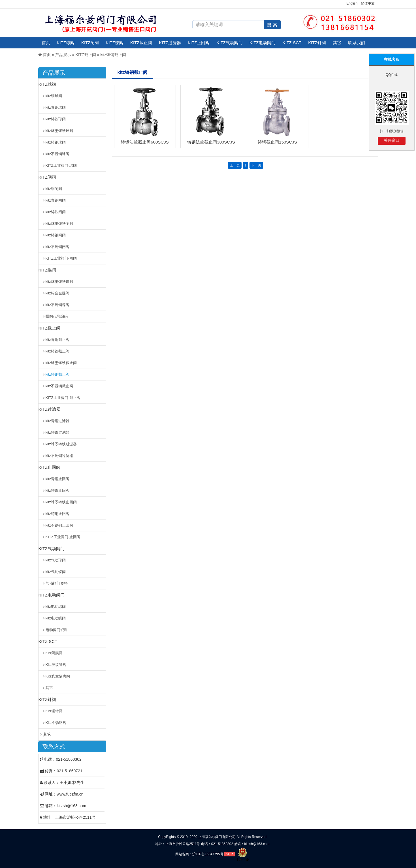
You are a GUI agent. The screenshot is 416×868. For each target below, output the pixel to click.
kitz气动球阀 (56, 560)
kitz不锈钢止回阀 (59, 525)
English (352, 3)
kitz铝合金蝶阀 (58, 293)
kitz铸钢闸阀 (56, 235)
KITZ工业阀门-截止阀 (63, 398)
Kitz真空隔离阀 (58, 676)
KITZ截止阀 (141, 43)
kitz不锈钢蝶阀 (58, 305)
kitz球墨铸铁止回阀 (61, 502)
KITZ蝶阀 (115, 43)
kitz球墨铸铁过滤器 (61, 444)
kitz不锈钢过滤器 (59, 456)
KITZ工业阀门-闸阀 (61, 258)
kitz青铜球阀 (56, 107)
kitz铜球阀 (54, 96)
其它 (337, 43)
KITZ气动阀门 (230, 43)
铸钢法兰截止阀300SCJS (211, 142)
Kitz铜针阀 (54, 711)
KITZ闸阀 (90, 43)
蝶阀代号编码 (57, 316)
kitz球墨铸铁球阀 (59, 131)
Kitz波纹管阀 (56, 665)
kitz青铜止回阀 (58, 479)
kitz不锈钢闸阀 (58, 247)
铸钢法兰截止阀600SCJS (145, 142)
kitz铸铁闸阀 (56, 212)
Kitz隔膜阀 (54, 653)
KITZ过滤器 (170, 43)
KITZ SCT (292, 43)
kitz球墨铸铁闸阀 (59, 224)
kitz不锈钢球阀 (58, 154)
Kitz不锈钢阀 (56, 723)
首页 (46, 43)
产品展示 (63, 55)
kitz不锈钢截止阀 (59, 386)
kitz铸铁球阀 (56, 119)
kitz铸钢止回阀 (58, 514)
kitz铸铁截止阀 (58, 351)
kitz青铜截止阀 (58, 340)
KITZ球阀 (66, 43)
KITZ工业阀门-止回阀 (63, 537)
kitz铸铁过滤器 (58, 432)
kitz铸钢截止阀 (113, 55)
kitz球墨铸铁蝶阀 (59, 282)
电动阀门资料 (57, 630)
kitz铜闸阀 (54, 189)
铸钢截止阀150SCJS (277, 142)
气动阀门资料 (57, 583)
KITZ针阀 (317, 43)
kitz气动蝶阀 (56, 572)
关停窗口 (392, 140)
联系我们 (357, 43)
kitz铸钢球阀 (56, 142)
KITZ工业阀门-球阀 (61, 165)
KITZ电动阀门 (263, 43)
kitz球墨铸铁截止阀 (61, 363)
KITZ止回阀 (199, 43)
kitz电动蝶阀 (56, 618)
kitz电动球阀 (56, 607)
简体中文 (368, 3)
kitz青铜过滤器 (58, 421)
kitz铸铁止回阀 (58, 490)
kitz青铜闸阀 (56, 200)
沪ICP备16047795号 (208, 854)
